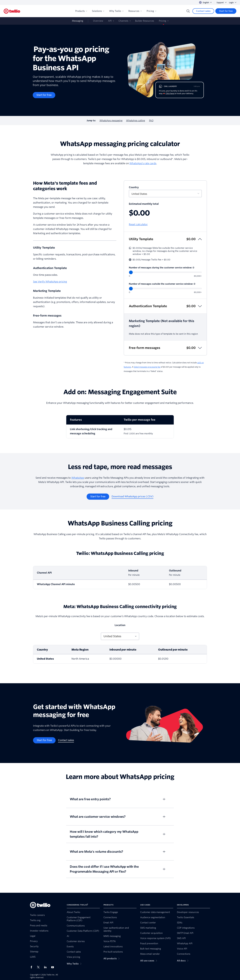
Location (120, 625)
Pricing (151, 11)
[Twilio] (12, 11)
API (110, 21)
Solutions (98, 11)
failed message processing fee (147, 367)
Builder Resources (145, 21)
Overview (98, 21)
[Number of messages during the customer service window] (165, 272)
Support (222, 3)
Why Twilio (116, 11)
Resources (135, 11)
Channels (123, 21)
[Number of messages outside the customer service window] (165, 288)
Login (233, 3)
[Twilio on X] (39, 967)
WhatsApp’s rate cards (143, 163)
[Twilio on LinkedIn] (46, 967)
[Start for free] (226, 11)
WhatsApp (78, 478)
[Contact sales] (203, 11)
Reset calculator (138, 224)
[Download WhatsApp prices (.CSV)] (132, 497)
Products (81, 11)
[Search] (188, 11)
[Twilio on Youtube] (53, 967)
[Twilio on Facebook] (32, 967)
